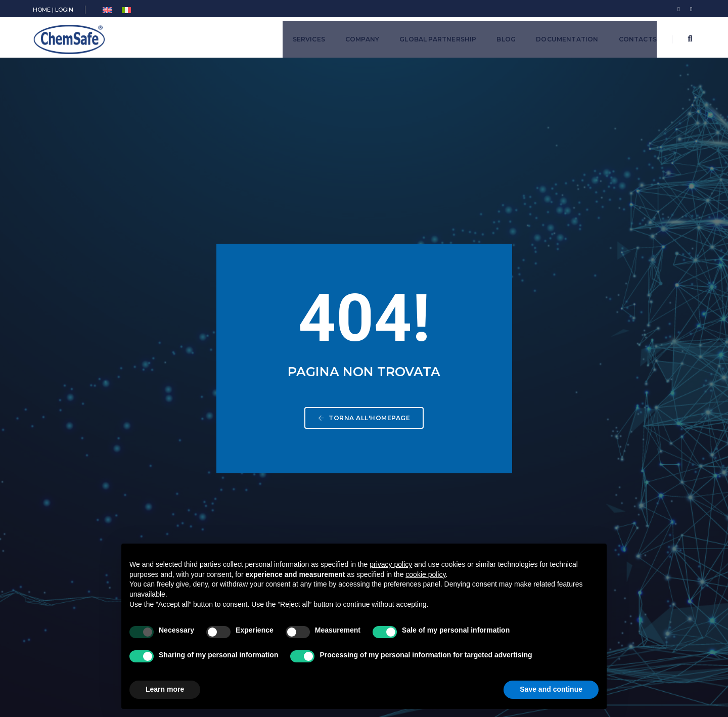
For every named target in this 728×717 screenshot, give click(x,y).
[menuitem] (107, 10)
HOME (42, 10)
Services (309, 39)
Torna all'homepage (364, 241)
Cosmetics (292, 482)
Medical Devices (303, 496)
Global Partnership (438, 39)
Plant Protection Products (319, 453)
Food (282, 510)
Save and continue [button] (551, 689)
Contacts (638, 39)
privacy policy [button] (391, 564)
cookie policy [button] (425, 574)
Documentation (567, 39)
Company (362, 39)
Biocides (289, 439)
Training (287, 524)
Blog (506, 39)
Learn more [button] (165, 689)
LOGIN (64, 10)
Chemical (289, 425)
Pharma (286, 467)
